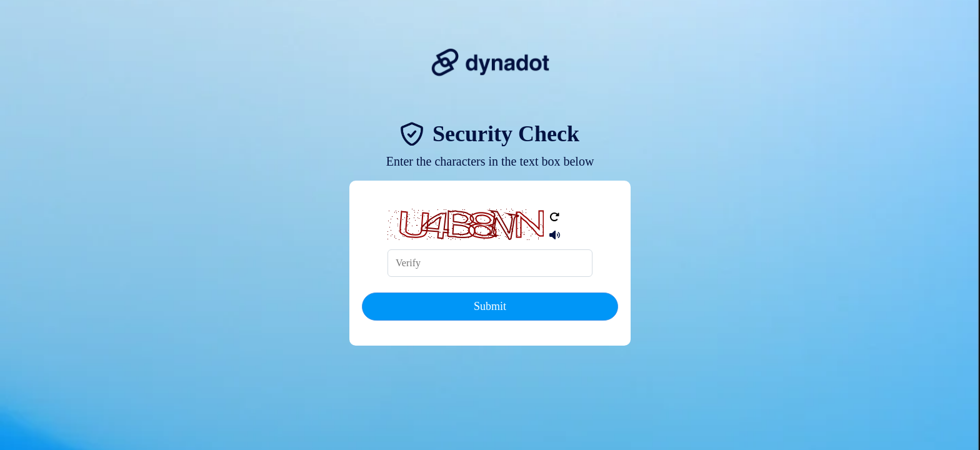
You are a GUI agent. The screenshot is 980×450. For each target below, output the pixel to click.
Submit (490, 306)
